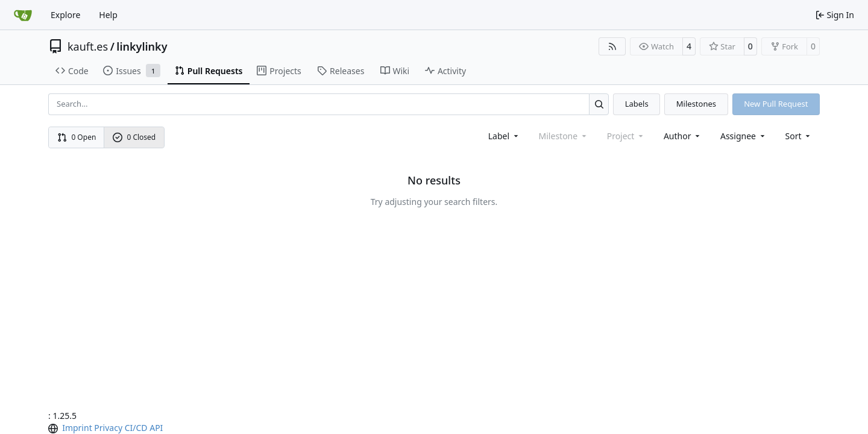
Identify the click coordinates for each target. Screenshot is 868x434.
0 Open (77, 137)
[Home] (23, 15)
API (156, 428)
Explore (65, 15)
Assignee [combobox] (744, 136)
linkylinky (142, 46)
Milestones (696, 104)
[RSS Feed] (612, 46)
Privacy (108, 428)
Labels (637, 104)
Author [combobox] (683, 136)
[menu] (799, 136)
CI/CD (136, 428)
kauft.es (88, 46)
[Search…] (599, 104)
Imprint (77, 428)
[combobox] (504, 136)
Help (108, 15)
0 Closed (134, 137)
